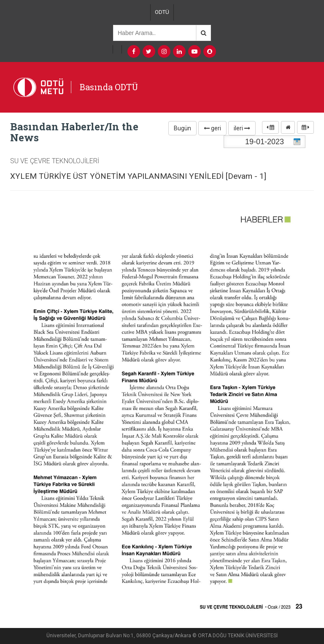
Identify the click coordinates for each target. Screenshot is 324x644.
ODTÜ (162, 12)
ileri (242, 128)
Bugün (182, 128)
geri (212, 128)
